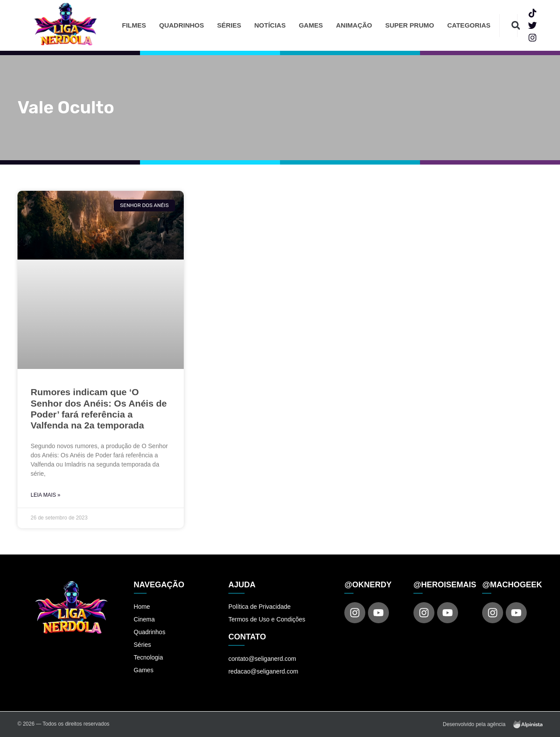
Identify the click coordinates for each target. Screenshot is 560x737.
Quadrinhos (182, 25)
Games (311, 25)
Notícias (270, 25)
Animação (354, 25)
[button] (516, 26)
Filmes (134, 25)
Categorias (469, 25)
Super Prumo (409, 25)
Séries (229, 25)
